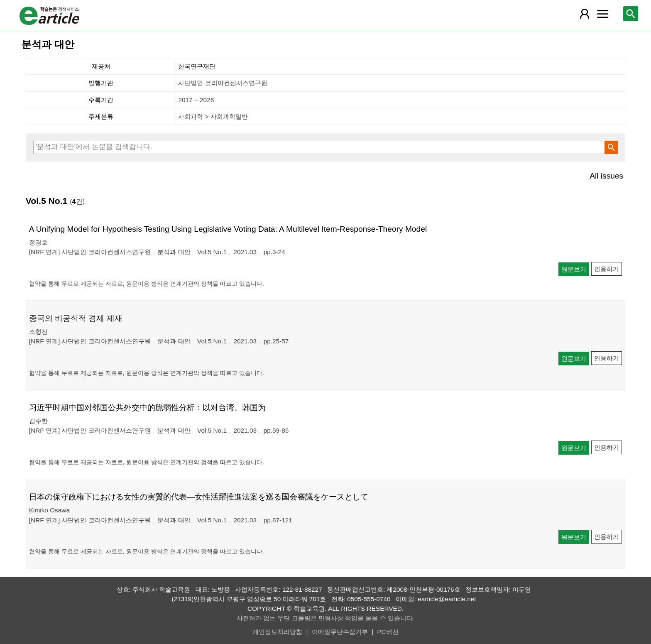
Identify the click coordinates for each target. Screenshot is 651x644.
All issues (606, 176)
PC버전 (388, 632)
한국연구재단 (197, 66)
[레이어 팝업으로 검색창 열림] (631, 14)
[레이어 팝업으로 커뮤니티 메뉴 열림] (602, 14)
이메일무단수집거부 (340, 632)
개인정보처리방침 (277, 632)
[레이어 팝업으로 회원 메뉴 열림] (584, 14)
